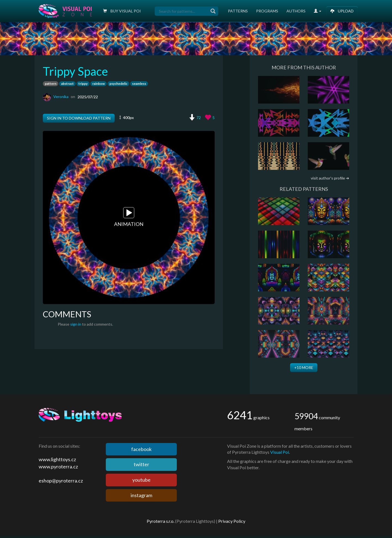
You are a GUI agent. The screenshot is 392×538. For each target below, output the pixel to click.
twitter (141, 464)
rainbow (98, 84)
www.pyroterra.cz (58, 466)
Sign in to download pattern (79, 118)
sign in (76, 324)
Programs (267, 11)
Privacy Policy (232, 521)
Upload (342, 11)
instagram (141, 495)
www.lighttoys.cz (57, 459)
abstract (67, 84)
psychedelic (118, 84)
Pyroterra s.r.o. (161, 521)
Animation (129, 217)
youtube (141, 480)
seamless (139, 84)
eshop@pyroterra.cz (61, 481)
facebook (141, 449)
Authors (296, 11)
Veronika (61, 97)
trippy (83, 84)
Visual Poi (280, 452)
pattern (51, 84)
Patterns (238, 11)
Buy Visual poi (122, 11)
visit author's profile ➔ (330, 178)
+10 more (304, 367)
